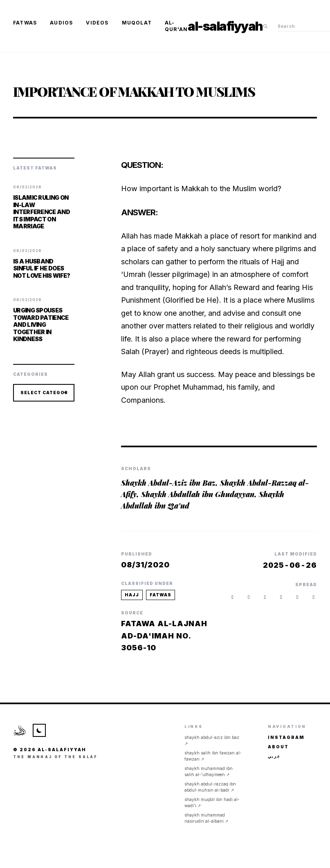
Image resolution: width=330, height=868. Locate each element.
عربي (274, 756)
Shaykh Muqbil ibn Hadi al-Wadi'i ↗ (212, 802)
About (278, 747)
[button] (314, 597)
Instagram (286, 737)
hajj (132, 595)
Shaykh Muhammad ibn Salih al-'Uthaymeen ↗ (209, 771)
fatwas (161, 595)
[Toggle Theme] (39, 730)
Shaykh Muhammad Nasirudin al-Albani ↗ (206, 818)
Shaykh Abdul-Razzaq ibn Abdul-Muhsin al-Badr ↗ (210, 787)
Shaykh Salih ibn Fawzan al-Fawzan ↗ (213, 756)
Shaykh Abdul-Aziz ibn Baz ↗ (212, 740)
